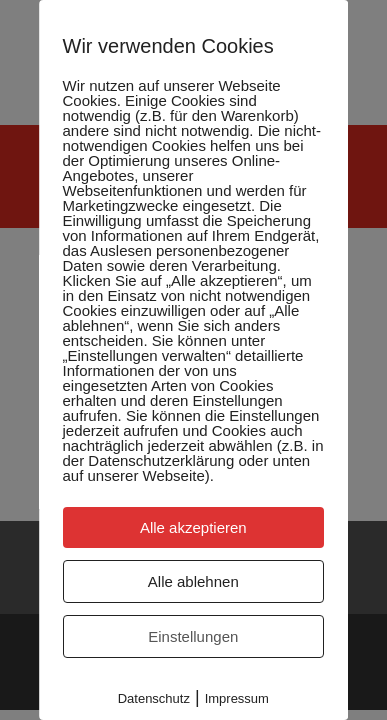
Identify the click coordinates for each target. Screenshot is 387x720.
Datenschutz (154, 698)
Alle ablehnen (193, 581)
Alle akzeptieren (193, 527)
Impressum (237, 698)
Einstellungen (193, 636)
